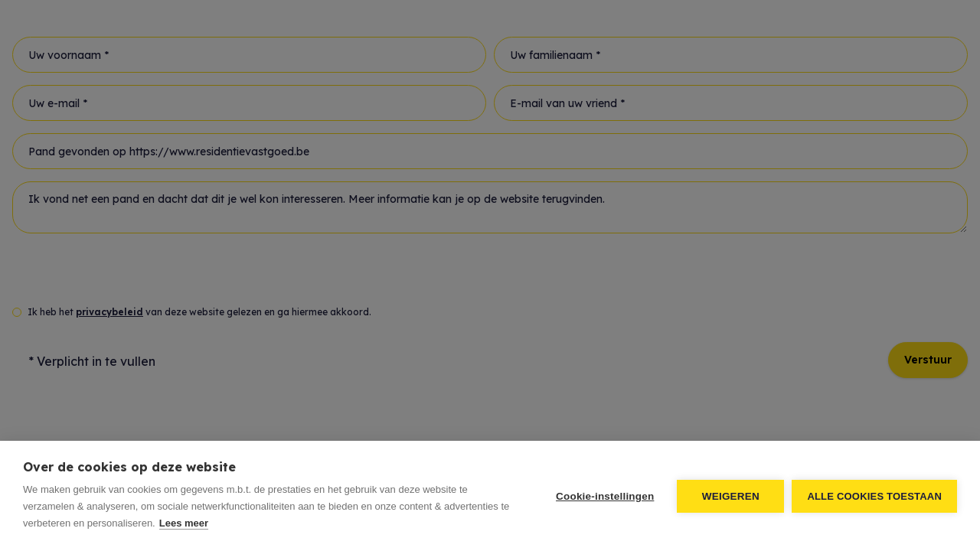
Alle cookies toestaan (874, 496)
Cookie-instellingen (605, 496)
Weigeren (731, 496)
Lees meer (184, 523)
